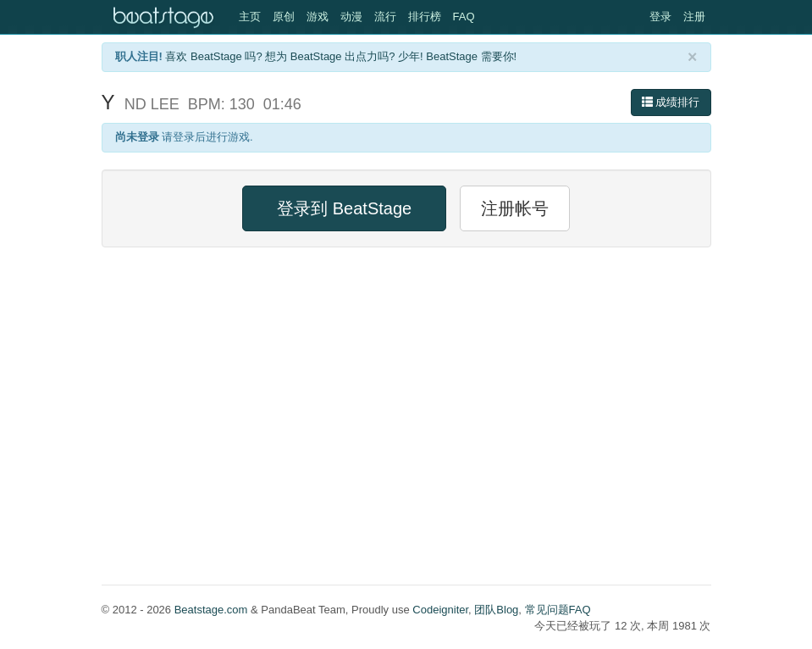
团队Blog (496, 610)
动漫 (351, 17)
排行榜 (425, 17)
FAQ (464, 17)
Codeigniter (440, 610)
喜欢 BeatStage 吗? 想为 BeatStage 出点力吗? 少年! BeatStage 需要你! (341, 56)
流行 (385, 17)
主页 (250, 17)
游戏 (318, 17)
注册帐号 (515, 208)
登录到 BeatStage (344, 208)
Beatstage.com (211, 610)
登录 (660, 17)
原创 (284, 17)
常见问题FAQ (558, 610)
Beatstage (165, 17)
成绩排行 (671, 102)
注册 (694, 17)
